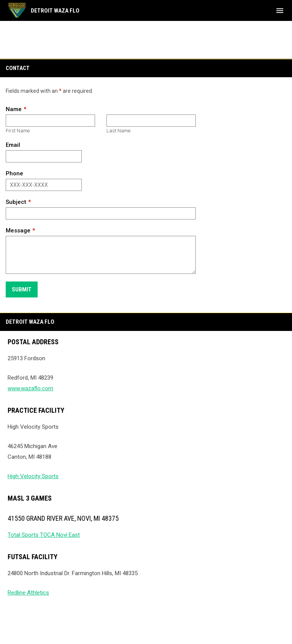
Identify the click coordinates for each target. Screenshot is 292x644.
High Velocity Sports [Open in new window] (33, 476)
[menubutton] (280, 11)
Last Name (118, 131)
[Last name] (151, 121)
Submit (22, 289)
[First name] (50, 121)
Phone (14, 173)
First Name (18, 131)
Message (18, 231)
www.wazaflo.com (30, 388)
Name (14, 109)
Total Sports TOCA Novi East (44, 535)
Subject (16, 202)
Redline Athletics (28, 593)
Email (13, 145)
